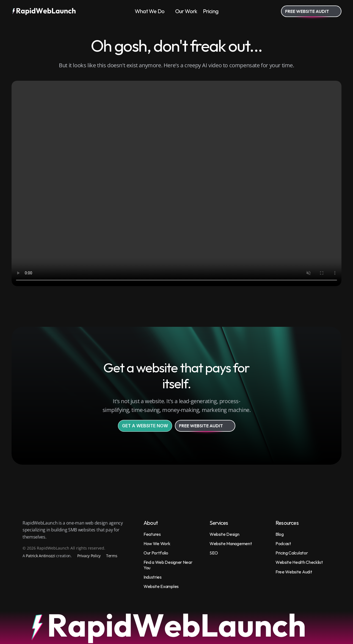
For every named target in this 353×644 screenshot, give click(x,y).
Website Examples (161, 586)
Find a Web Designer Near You (168, 565)
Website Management (231, 543)
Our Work (186, 11)
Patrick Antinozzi (40, 556)
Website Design (224, 534)
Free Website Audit (294, 572)
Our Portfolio (156, 553)
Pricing (211, 11)
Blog (280, 534)
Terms (112, 556)
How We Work (157, 543)
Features (152, 534)
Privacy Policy (89, 556)
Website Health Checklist (299, 562)
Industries (153, 577)
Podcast (283, 543)
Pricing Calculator (292, 553)
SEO (214, 553)
